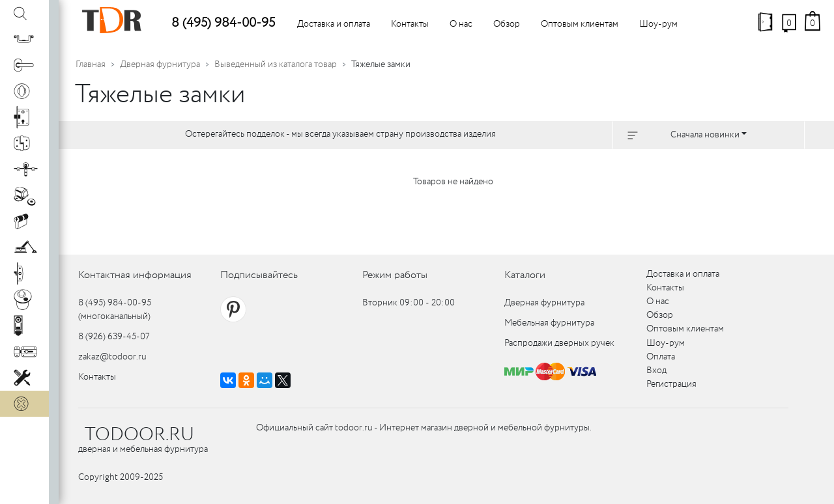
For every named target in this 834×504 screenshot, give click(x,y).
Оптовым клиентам (580, 24)
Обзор (507, 24)
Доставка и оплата (334, 24)
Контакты (410, 24)
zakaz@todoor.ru (112, 357)
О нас (461, 24)
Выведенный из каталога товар (276, 64)
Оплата (661, 357)
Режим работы (395, 275)
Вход (656, 371)
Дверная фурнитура (160, 64)
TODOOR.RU (139, 435)
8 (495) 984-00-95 (223, 23)
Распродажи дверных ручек (559, 343)
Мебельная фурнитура (549, 323)
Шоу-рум (658, 24)
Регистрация (671, 384)
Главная (91, 64)
